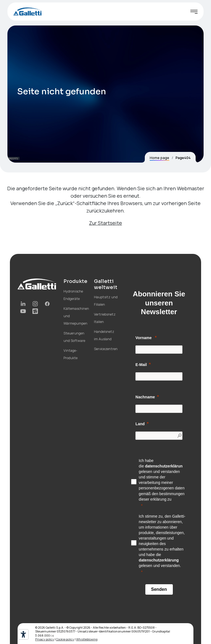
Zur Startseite (105, 223)
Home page (159, 158)
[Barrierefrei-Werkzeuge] (23, 634)
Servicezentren (106, 349)
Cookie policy (65, 639)
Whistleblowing (87, 639)
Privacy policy (45, 639)
